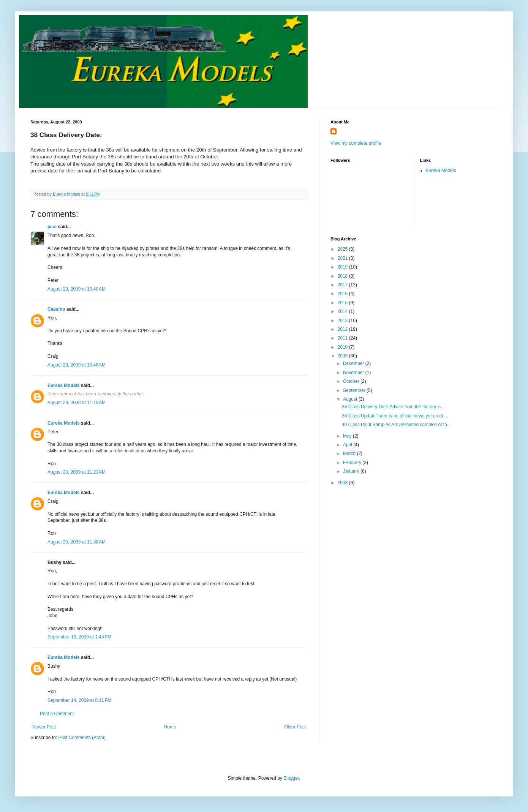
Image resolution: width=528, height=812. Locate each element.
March (350, 453)
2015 (343, 303)
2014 (343, 311)
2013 (343, 321)
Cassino (56, 309)
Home (170, 727)
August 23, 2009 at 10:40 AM (77, 289)
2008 (343, 483)
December (354, 363)
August (351, 399)
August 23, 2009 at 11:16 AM (77, 403)
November (354, 373)
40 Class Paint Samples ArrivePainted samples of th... (396, 425)
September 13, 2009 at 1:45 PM (79, 637)
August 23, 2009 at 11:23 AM (77, 472)
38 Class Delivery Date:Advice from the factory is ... (394, 407)
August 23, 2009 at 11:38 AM (77, 542)
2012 (343, 329)
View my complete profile (356, 143)
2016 (343, 294)
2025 (343, 249)
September (355, 390)
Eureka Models (64, 385)
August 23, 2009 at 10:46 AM (77, 365)
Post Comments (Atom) (82, 738)
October (352, 381)
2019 (343, 267)
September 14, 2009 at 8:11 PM (79, 700)
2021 (343, 258)
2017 (343, 285)
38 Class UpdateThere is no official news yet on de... (395, 416)
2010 (343, 347)
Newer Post (44, 727)
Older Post (295, 727)
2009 (343, 356)
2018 (343, 276)
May (348, 436)
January (352, 471)
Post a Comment (57, 714)
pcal (52, 227)
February (353, 463)
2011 (343, 338)
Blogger (291, 778)
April (348, 445)
